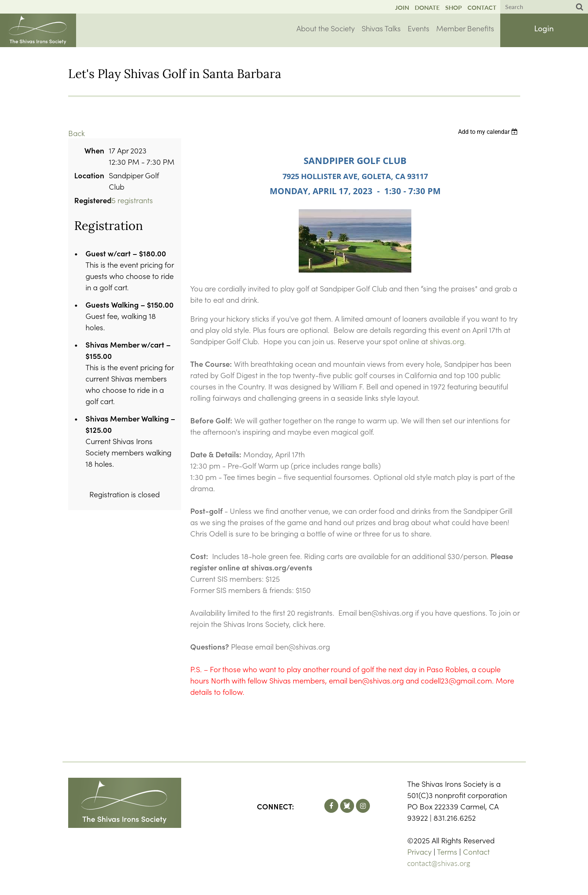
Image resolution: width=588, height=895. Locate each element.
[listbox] (489, 132)
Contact (482, 7)
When (94, 150)
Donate (427, 7)
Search (580, 7)
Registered (89, 200)
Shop (454, 7)
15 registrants (131, 200)
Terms (447, 851)
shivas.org (447, 341)
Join (402, 7)
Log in (544, 29)
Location (89, 175)
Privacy (419, 851)
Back (76, 133)
